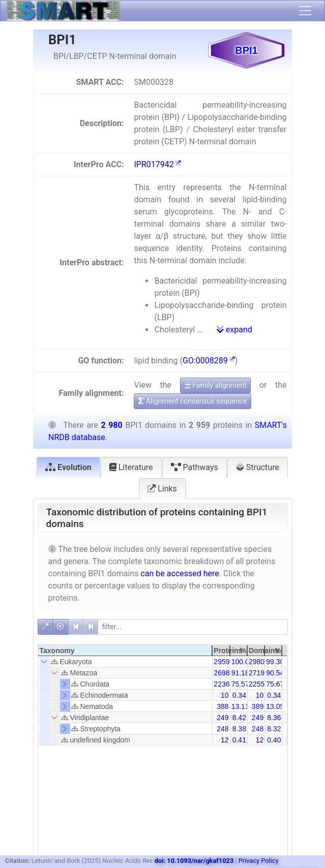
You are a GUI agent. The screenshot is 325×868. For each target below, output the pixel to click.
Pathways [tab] (195, 467)
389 (258, 706)
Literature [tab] (131, 467)
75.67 (275, 684)
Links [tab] (162, 489)
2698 (221, 673)
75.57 (240, 684)
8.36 (274, 718)
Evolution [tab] (68, 467)
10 (225, 695)
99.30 (275, 662)
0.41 (239, 740)
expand (234, 330)
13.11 (240, 706)
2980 (257, 662)
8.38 (239, 729)
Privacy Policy (259, 861)
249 (223, 718)
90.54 (275, 673)
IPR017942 (157, 164)
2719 (257, 673)
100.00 (242, 662)
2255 (257, 684)
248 (223, 729)
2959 (221, 662)
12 (225, 740)
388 (223, 706)
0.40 (274, 740)
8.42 (239, 718)
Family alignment (216, 385)
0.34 (239, 695)
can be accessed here (180, 573)
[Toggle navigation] (305, 11)
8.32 (274, 729)
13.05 (275, 706)
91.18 (240, 673)
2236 (221, 684)
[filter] (193, 627)
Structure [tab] (258, 467)
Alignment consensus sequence (193, 401)
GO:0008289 (209, 361)
